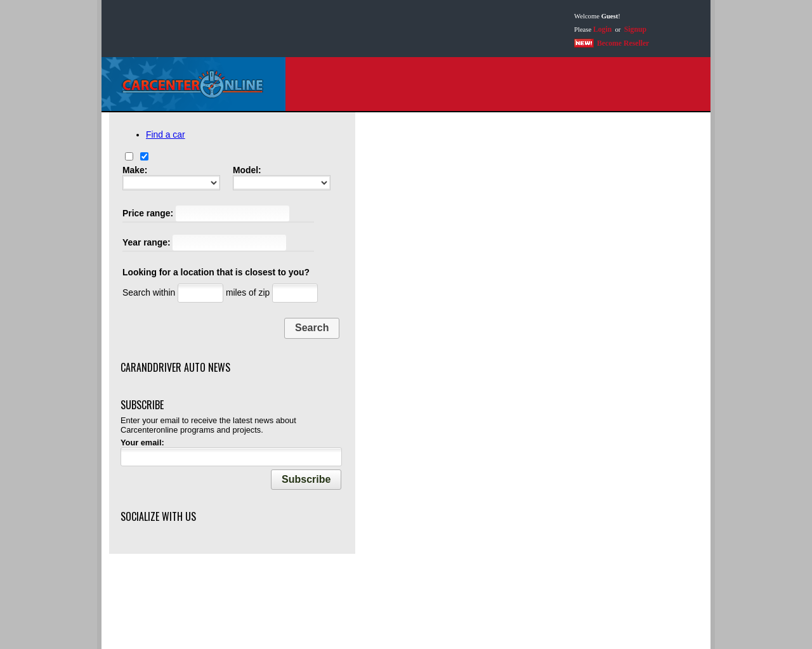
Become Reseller (623, 43)
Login (602, 29)
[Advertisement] (332, 29)
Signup (635, 29)
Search (312, 328)
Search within (149, 292)
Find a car (166, 134)
